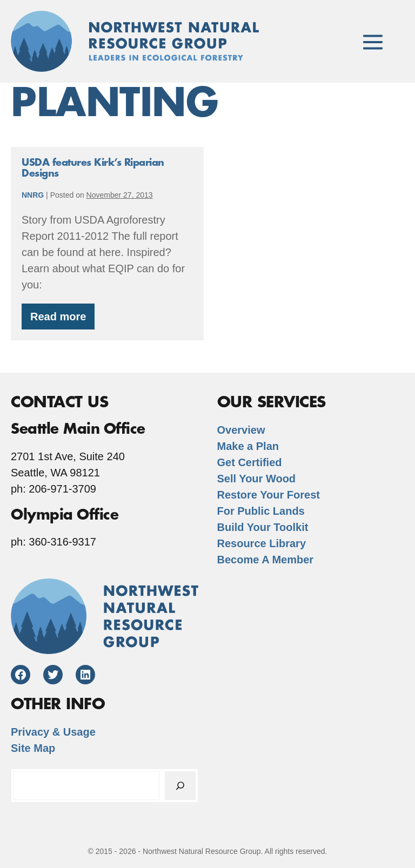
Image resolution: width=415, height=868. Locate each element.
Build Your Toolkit (263, 527)
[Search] (180, 786)
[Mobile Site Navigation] (373, 41)
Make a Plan (248, 446)
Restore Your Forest (269, 495)
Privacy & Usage (53, 732)
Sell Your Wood (257, 479)
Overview (241, 430)
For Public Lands (261, 511)
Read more (62, 320)
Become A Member (266, 560)
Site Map (33, 748)
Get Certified (250, 462)
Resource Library (262, 543)
